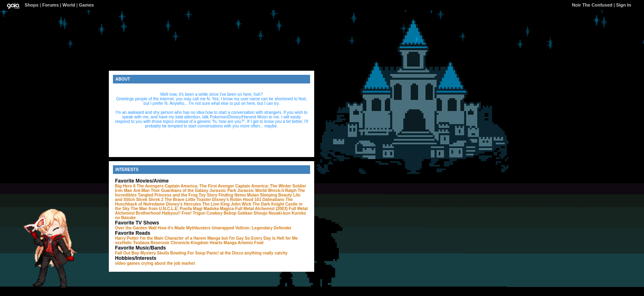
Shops (32, 5)
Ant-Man (141, 191)
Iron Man (124, 191)
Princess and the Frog (176, 195)
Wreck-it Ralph (282, 191)
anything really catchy (266, 253)
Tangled (146, 195)
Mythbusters (198, 228)
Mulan (253, 195)
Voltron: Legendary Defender (263, 228)
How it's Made (171, 228)
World (69, 5)
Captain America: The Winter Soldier (271, 186)
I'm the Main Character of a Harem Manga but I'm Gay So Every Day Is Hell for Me (219, 238)
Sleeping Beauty (276, 195)
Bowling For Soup (188, 253)
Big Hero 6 (125, 186)
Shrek (142, 200)
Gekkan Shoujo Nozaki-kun (264, 213)
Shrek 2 (156, 200)
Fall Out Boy (127, 253)
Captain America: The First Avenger (199, 186)
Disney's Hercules (184, 204)
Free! (186, 213)
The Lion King (216, 204)
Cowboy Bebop (222, 213)
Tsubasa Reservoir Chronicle (161, 243)
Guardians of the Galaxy (185, 191)
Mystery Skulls (155, 253)
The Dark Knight (268, 204)
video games (128, 263)
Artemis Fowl (251, 243)
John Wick (241, 204)
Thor (155, 191)
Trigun (199, 213)
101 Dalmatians (270, 200)
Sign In (624, 5)
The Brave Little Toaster (188, 200)
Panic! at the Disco (225, 253)
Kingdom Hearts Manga (214, 243)
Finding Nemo (232, 195)
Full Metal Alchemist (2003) (261, 209)
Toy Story (208, 195)
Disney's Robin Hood (233, 200)
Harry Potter (127, 238)
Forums (51, 5)
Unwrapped (223, 228)
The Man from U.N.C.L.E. (155, 209)
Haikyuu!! (171, 213)
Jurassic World (252, 191)
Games (86, 5)
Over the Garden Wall (136, 228)
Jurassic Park (223, 191)
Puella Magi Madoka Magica (207, 209)
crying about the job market (168, 263)
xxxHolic (123, 243)
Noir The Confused (592, 5)
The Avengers (150, 186)
